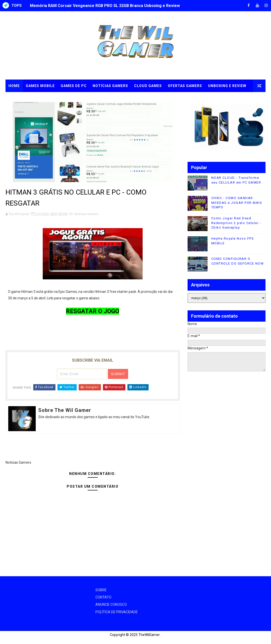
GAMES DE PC (74, 86)
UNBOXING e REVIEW (227, 86)
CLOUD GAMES (148, 86)
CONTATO (103, 597)
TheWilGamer (149, 635)
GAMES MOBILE (40, 86)
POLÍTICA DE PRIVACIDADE (117, 612)
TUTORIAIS (19, 98)
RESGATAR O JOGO (93, 311)
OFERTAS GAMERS (185, 86)
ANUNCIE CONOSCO (111, 604)
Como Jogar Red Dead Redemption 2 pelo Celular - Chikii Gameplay (236, 223)
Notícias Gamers (86, 214)
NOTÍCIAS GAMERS (110, 86)
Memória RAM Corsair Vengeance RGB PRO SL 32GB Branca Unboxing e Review (105, 6)
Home (14, 86)
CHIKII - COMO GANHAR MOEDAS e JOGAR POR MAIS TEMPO (237, 202)
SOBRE (101, 590)
